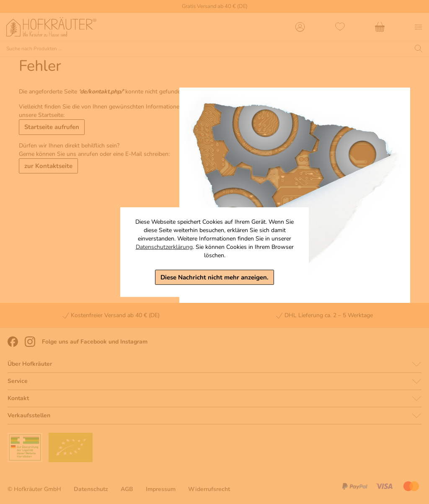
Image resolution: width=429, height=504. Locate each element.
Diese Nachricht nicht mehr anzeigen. (214, 277)
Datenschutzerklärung (164, 247)
